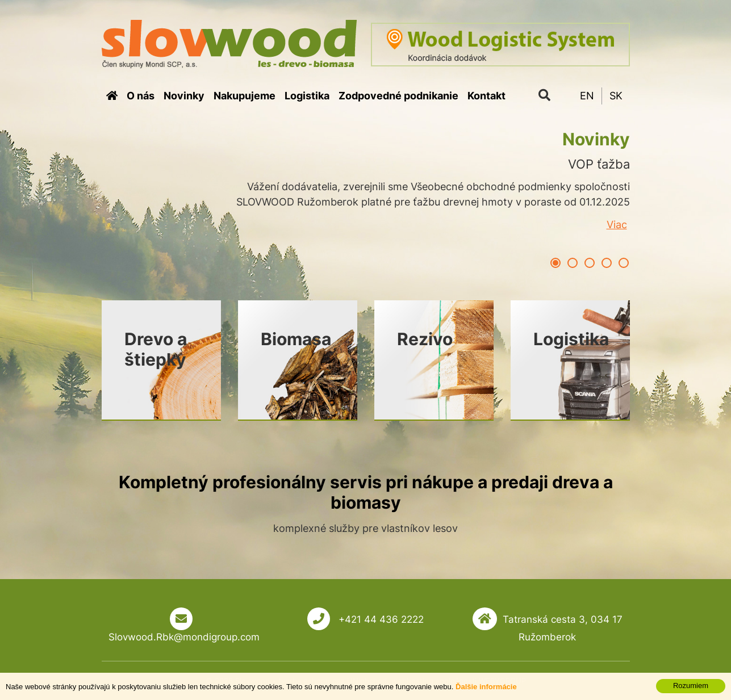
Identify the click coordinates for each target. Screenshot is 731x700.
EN (587, 96)
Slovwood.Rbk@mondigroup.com (184, 637)
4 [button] (607, 263)
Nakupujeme (245, 96)
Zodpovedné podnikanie (398, 96)
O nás (141, 96)
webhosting (412, 681)
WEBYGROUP (502, 681)
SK (616, 96)
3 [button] (590, 263)
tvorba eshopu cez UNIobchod (333, 681)
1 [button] (555, 263)
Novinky (184, 96)
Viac (617, 225)
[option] (366, 198)
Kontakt (486, 96)
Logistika (307, 96)
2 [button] (573, 263)
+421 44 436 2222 (380, 619)
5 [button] (624, 263)
